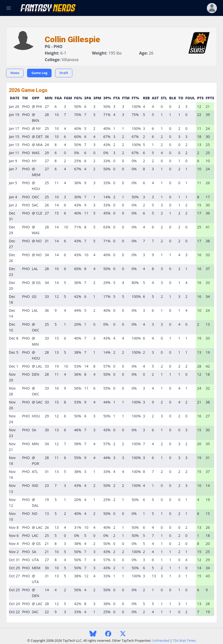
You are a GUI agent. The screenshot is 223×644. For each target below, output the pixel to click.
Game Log (39, 73)
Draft (64, 73)
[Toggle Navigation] (9, 8)
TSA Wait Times (184, 640)
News (15, 73)
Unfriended (161, 640)
